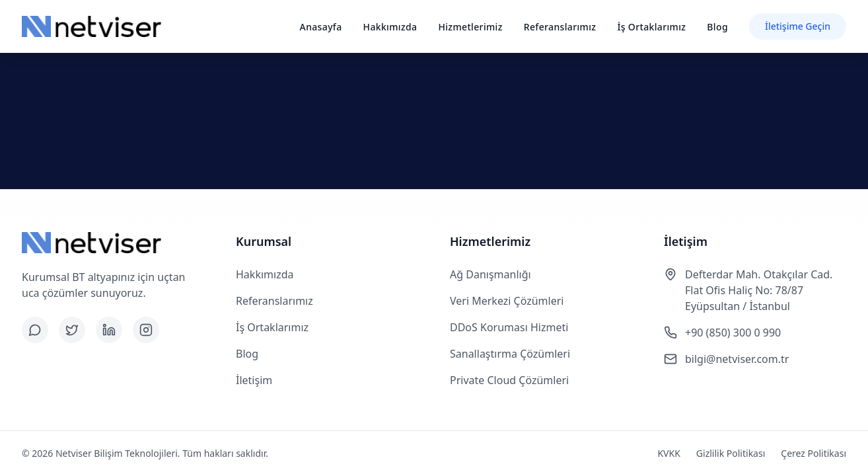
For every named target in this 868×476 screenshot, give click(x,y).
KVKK (669, 453)
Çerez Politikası (814, 453)
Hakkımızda (390, 27)
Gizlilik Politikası (731, 453)
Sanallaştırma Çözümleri (510, 354)
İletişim (254, 380)
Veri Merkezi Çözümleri (507, 301)
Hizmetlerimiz (470, 27)
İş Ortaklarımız (651, 27)
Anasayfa (321, 27)
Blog (717, 27)
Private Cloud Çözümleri (509, 380)
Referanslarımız (560, 27)
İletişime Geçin (798, 26)
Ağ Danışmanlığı (490, 274)
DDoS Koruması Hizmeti (509, 327)
